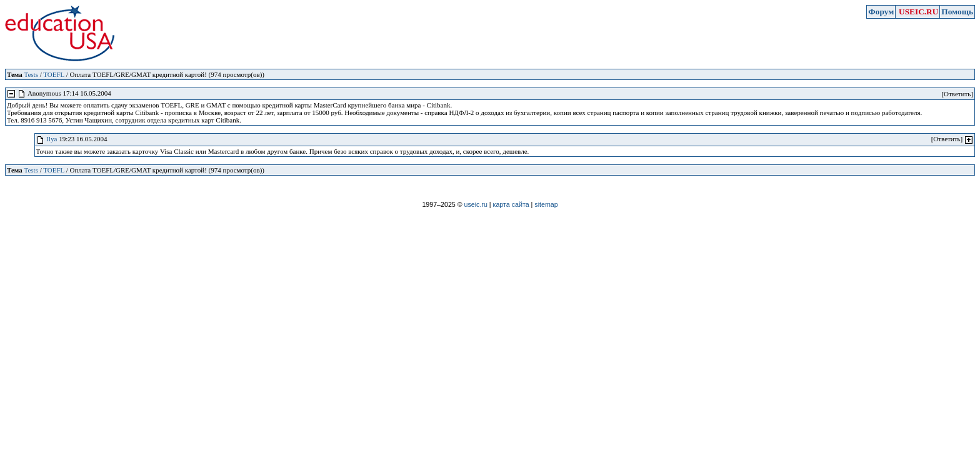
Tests (31, 74)
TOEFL (54, 74)
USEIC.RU (918, 12)
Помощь (957, 12)
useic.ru (476, 204)
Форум (881, 12)
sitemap (546, 204)
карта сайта (511, 204)
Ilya (52, 139)
